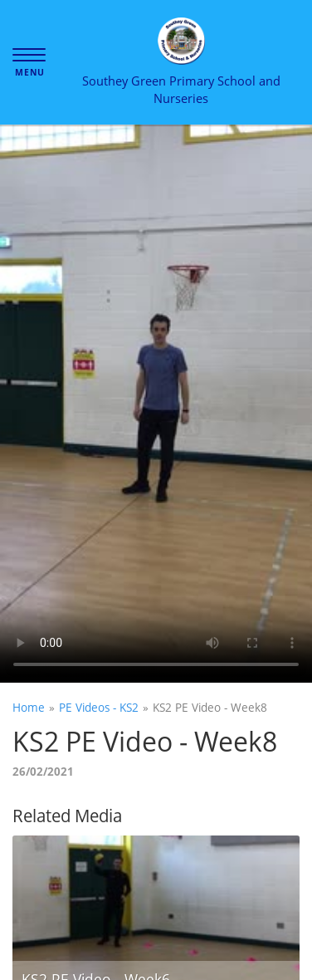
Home (29, 707)
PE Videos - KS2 (99, 707)
